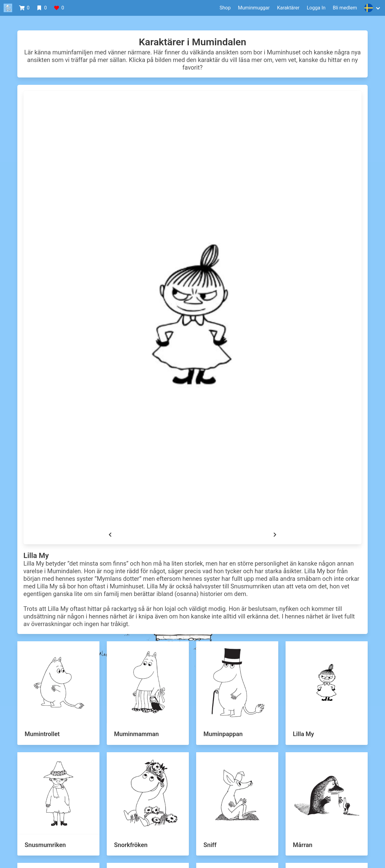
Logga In (316, 8)
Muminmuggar (254, 8)
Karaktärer (288, 8)
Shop (225, 8)
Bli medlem (345, 8)
